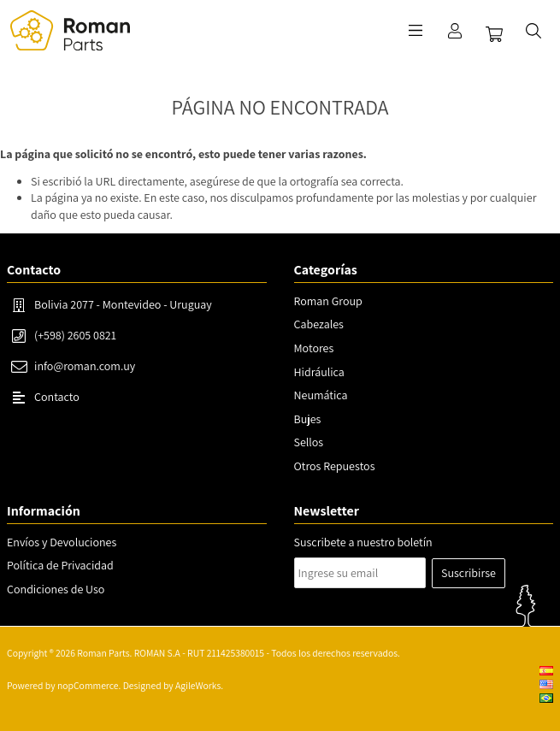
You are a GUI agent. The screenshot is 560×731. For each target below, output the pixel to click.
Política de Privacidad (60, 565)
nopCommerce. (89, 685)
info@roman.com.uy (85, 366)
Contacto (57, 397)
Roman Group (328, 301)
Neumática (321, 395)
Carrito (494, 34)
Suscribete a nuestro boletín (363, 542)
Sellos (309, 442)
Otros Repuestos (335, 466)
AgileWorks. (199, 685)
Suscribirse (469, 573)
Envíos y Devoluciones (62, 542)
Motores (314, 348)
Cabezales (319, 324)
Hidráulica (319, 372)
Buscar (533, 31)
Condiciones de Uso (56, 589)
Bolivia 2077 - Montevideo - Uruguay (123, 304)
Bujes (308, 419)
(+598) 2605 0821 (75, 335)
